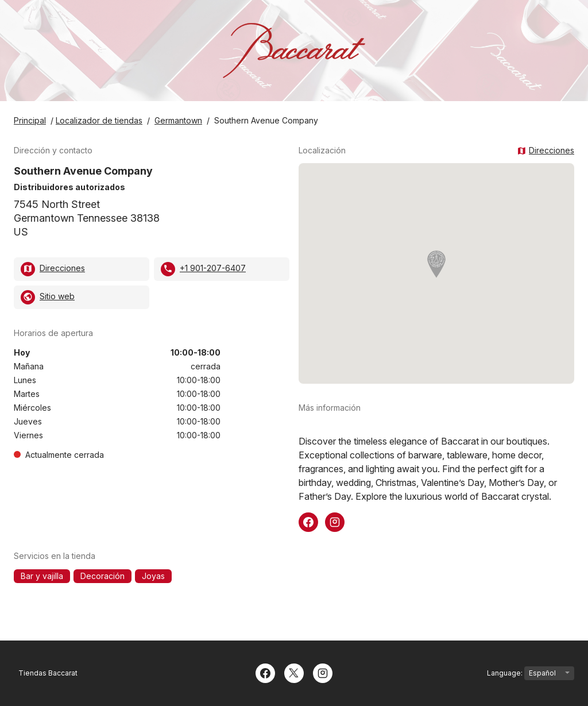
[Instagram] (323, 672)
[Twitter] (294, 672)
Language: (531, 673)
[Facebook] (265, 672)
